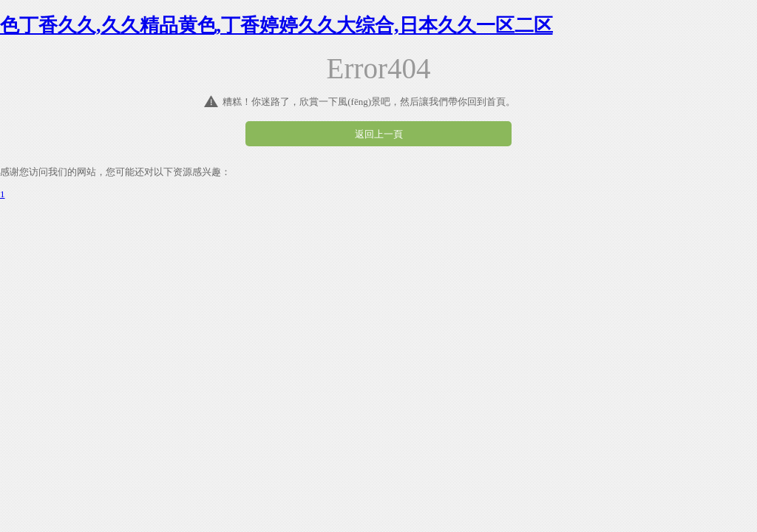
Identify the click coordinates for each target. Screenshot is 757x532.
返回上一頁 (379, 134)
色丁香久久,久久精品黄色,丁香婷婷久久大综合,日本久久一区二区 (276, 25)
